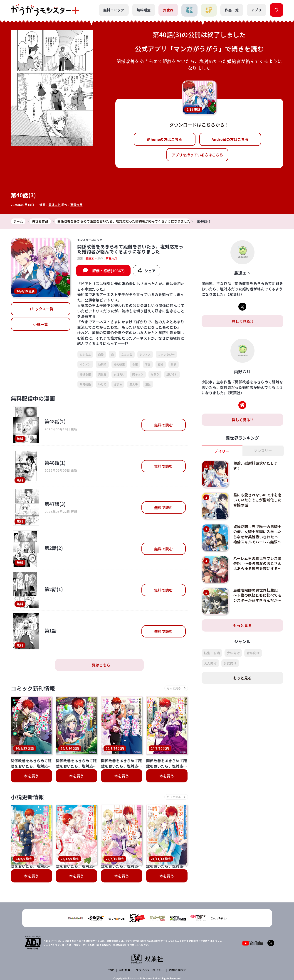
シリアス (145, 354)
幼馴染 (102, 364)
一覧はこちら (99, 665)
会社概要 (125, 943)
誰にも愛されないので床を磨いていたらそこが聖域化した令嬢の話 (257, 500)
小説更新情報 (27, 797)
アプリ (257, 10)
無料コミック (114, 10)
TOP (111, 943)
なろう (155, 374)
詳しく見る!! (242, 321)
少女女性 (209, 10)
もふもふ (85, 354)
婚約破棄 (119, 364)
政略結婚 (85, 384)
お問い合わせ (178, 943)
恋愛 (101, 354)
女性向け (119, 374)
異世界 (168, 10)
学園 (148, 364)
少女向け (230, 663)
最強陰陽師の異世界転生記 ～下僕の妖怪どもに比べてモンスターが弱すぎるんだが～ (257, 595)
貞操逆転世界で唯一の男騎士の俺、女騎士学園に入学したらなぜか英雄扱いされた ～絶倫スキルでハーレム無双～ (257, 534)
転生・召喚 (212, 653)
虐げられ (172, 374)
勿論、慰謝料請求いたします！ (255, 465)
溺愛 (148, 384)
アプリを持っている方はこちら (197, 155)
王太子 (134, 384)
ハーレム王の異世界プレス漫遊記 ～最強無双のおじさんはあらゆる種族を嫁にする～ (257, 563)
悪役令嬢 (85, 374)
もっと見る (242, 625)
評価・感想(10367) (108, 271)
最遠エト (55, 205)
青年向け (253, 653)
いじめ (102, 384)
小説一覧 (41, 324)
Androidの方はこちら (230, 139)
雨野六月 (76, 205)
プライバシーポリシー (150, 943)
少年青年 (189, 10)
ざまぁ (118, 384)
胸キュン (138, 374)
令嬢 (135, 364)
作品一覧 (232, 10)
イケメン (85, 364)
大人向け (210, 663)
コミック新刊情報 (33, 688)
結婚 (161, 364)
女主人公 (127, 354)
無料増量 (144, 10)
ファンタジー (166, 354)
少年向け (233, 653)
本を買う (31, 776)
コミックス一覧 (41, 309)
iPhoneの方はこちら (164, 139)
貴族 (174, 364)
